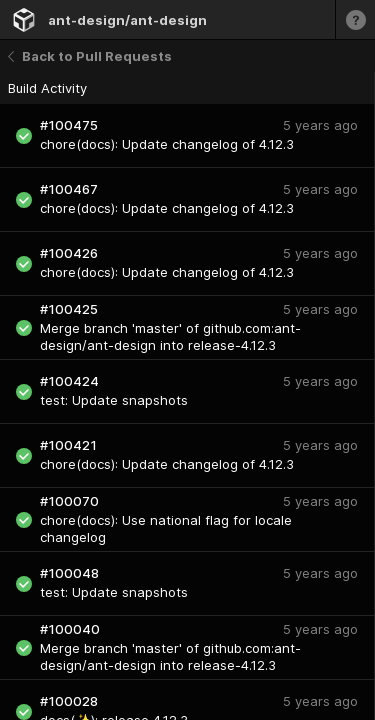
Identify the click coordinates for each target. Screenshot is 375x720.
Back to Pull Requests (90, 56)
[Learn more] (355, 19)
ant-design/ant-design (127, 20)
